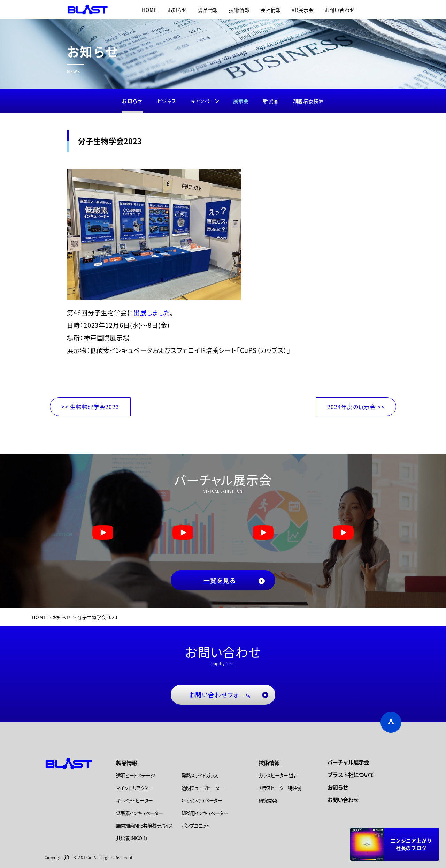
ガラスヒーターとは (277, 775)
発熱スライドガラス (200, 775)
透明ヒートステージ (135, 775)
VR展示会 (303, 10)
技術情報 (239, 10)
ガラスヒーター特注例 (280, 788)
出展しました (152, 312)
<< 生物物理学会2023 (90, 407)
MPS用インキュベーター (205, 813)
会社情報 (271, 10)
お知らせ (177, 10)
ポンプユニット (195, 825)
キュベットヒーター (134, 800)
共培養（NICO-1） (132, 838)
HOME (149, 10)
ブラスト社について (351, 775)
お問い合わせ (340, 10)
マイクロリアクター (134, 788)
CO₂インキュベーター (202, 800)
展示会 (241, 101)
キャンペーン (205, 101)
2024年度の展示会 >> (356, 407)
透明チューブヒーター (203, 788)
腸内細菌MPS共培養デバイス (144, 825)
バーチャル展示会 (348, 762)
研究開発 (268, 800)
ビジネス (167, 101)
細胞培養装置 (309, 101)
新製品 (271, 101)
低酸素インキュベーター (139, 813)
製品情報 (208, 10)
